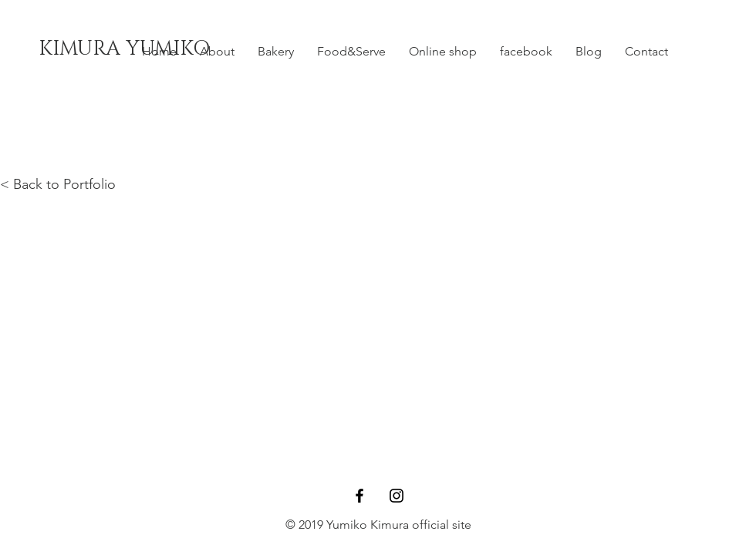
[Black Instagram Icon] (397, 496)
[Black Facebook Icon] (359, 496)
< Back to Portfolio (58, 184)
